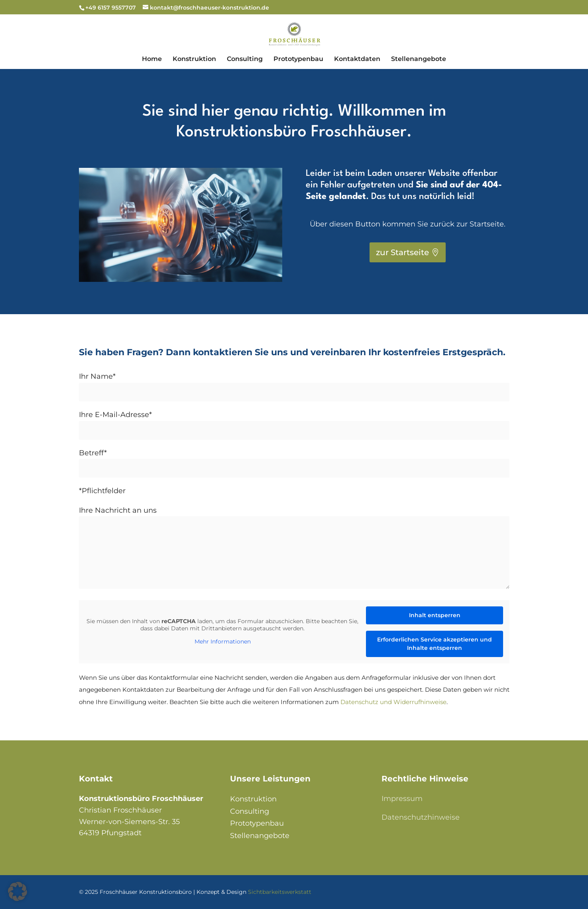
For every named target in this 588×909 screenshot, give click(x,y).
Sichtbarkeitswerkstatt (280, 892)
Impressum (402, 799)
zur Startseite (402, 252)
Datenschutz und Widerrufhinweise (393, 702)
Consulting (250, 811)
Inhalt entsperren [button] (434, 615)
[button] (18, 891)
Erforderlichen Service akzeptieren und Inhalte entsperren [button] (435, 644)
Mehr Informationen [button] (222, 642)
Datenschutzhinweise (421, 817)
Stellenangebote (260, 836)
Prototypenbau (257, 823)
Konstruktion (253, 799)
